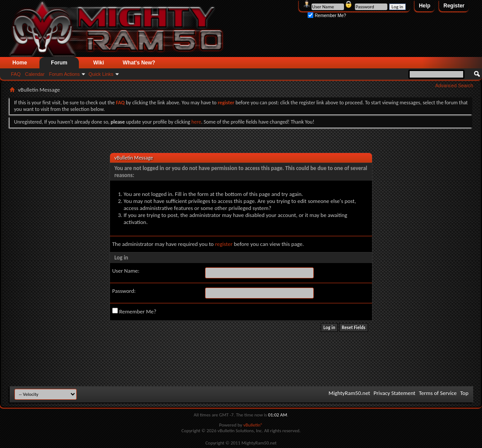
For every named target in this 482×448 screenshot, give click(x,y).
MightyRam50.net (349, 393)
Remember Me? (327, 16)
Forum (59, 63)
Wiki (99, 63)
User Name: (126, 271)
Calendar (35, 74)
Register (454, 6)
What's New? (139, 63)
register (224, 244)
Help (425, 6)
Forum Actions (64, 74)
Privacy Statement (395, 393)
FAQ (16, 74)
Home (19, 63)
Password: (124, 291)
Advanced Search (454, 85)
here (196, 122)
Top (464, 393)
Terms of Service (438, 393)
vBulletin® (253, 425)
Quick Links (101, 74)
